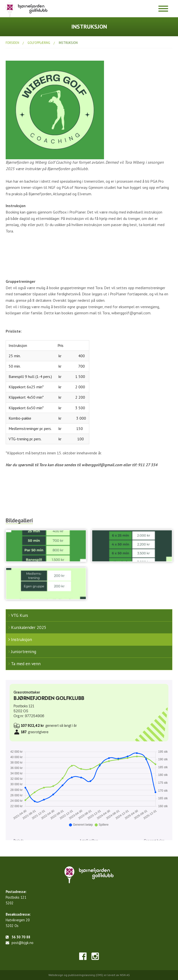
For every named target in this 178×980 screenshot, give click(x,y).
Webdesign (56, 975)
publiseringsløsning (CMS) (86, 975)
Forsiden (12, 43)
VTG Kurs (20, 615)
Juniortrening (24, 651)
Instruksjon (68, 43)
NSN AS (125, 975)
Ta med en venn (26, 664)
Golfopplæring (39, 43)
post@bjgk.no (22, 943)
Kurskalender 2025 (29, 627)
